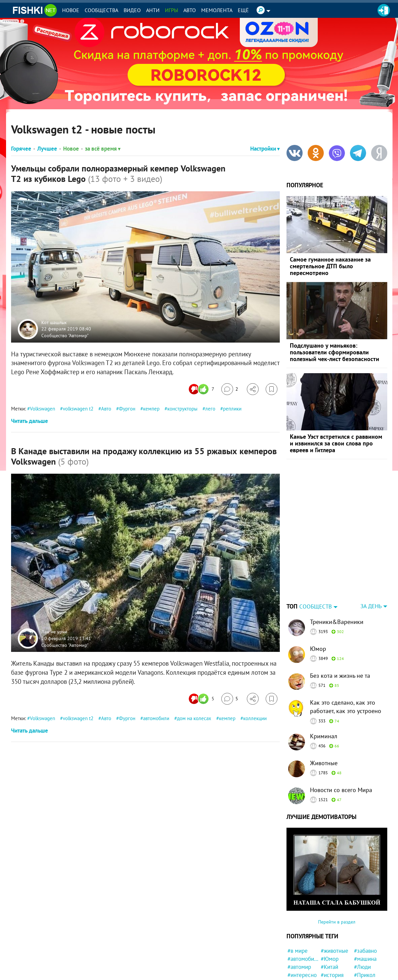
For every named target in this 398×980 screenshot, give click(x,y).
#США (328, 941)
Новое (71, 10)
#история (332, 933)
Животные (324, 721)
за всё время (103, 149)
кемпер (151, 409)
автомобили (156, 718)
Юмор (318, 607)
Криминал (324, 694)
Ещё (243, 10)
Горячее (21, 149)
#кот (360, 949)
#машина (365, 917)
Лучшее (47, 149)
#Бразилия (367, 957)
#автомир (299, 925)
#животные (335, 909)
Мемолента (217, 10)
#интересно (302, 933)
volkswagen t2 (78, 409)
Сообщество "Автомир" (65, 335)
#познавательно (336, 957)
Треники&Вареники (337, 580)
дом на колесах (194, 718)
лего (210, 409)
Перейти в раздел (337, 880)
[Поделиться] (253, 389)
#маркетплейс (336, 973)
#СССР (329, 965)
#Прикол (365, 933)
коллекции (255, 718)
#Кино (295, 965)
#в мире (298, 909)
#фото (295, 941)
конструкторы (182, 409)
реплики (232, 409)
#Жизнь (330, 949)
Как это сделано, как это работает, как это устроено (346, 665)
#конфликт (367, 965)
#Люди (362, 925)
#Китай (329, 925)
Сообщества (101, 10)
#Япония (365, 973)
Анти (153, 10)
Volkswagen (42, 409)
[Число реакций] (202, 389)
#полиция (299, 957)
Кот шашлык (54, 322)
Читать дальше (30, 421)
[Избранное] (272, 389)
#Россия (364, 941)
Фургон (127, 409)
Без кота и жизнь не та (340, 634)
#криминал (301, 973)
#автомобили (303, 917)
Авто (190, 10)
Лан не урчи (54, 632)
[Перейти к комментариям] (230, 389)
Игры (171, 10)
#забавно (365, 909)
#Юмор (330, 917)
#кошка (297, 949)
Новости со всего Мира (341, 748)
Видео (132, 10)
